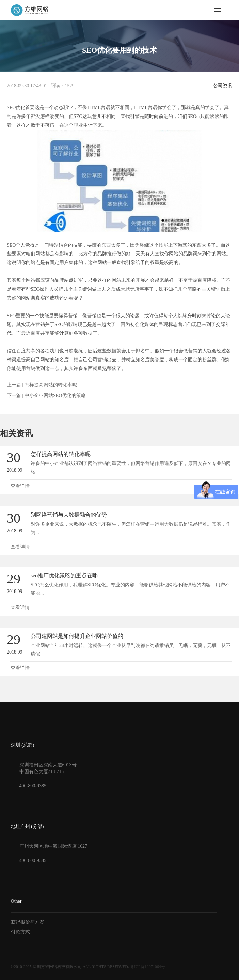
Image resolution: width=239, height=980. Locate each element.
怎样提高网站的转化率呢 (51, 385)
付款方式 (20, 932)
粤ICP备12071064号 (148, 967)
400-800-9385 (33, 786)
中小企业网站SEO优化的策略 (55, 395)
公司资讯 (223, 86)
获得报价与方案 (28, 922)
